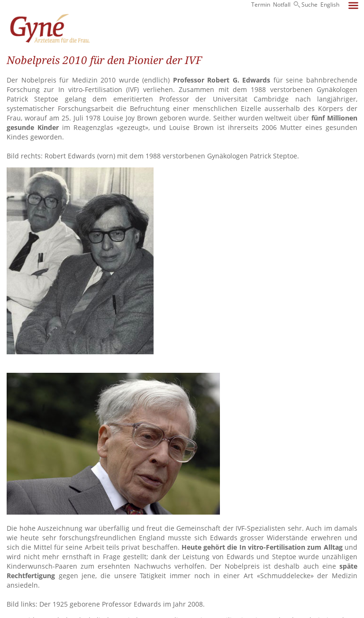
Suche (309, 5)
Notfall (282, 5)
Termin (261, 5)
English (330, 5)
